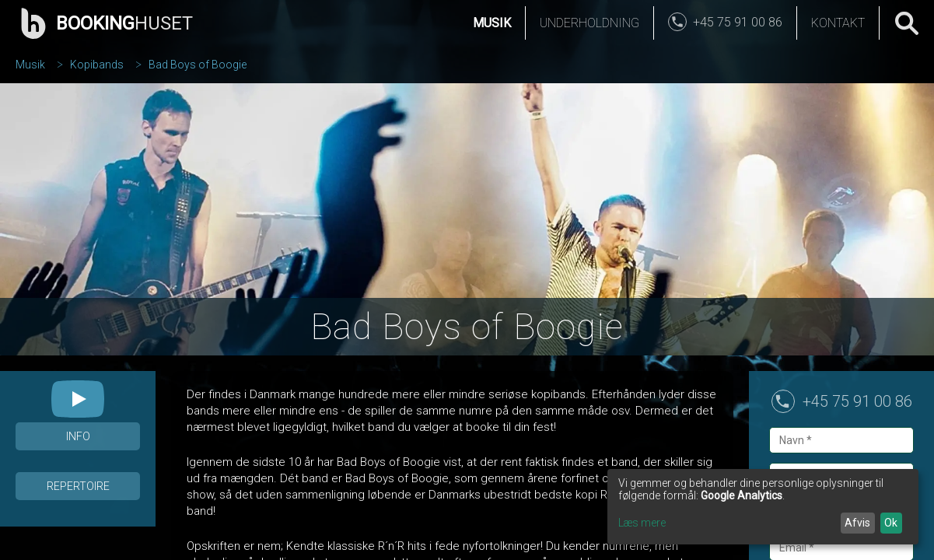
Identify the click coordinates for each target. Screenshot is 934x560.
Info (78, 436)
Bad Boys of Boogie (198, 65)
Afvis (857, 523)
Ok (891, 523)
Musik (492, 23)
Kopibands (97, 65)
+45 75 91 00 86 (857, 401)
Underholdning (589, 23)
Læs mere (642, 523)
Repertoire (78, 486)
